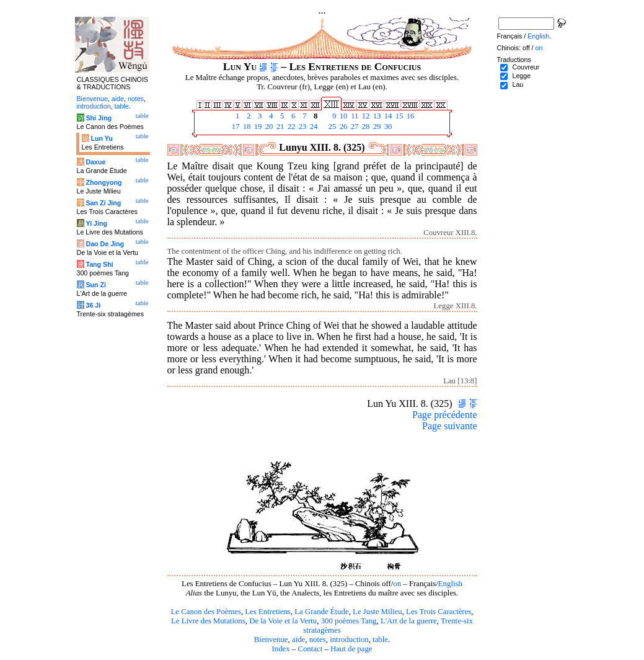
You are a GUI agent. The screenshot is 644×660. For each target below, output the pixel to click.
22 (291, 127)
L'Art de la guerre (409, 621)
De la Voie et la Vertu (283, 621)
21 (280, 127)
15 (399, 116)
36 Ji (93, 305)
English (450, 584)
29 (376, 127)
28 (365, 127)
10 (343, 116)
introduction (349, 640)
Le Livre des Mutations (208, 621)
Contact (310, 649)
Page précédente (444, 415)
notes (318, 640)
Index (280, 649)
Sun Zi (96, 285)
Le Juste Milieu (377, 612)
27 (354, 127)
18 (246, 127)
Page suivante (449, 426)
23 (302, 127)
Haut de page (351, 649)
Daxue (95, 162)
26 (343, 127)
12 (365, 116)
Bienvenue (271, 640)
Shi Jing (98, 118)
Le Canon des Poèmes (206, 612)
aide (298, 640)
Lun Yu (101, 138)
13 (376, 116)
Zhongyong (104, 182)
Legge (521, 76)
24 (313, 127)
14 (387, 116)
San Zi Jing (103, 203)
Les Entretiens (268, 612)
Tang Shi (99, 264)
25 (332, 127)
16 (410, 116)
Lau (518, 84)
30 (387, 127)
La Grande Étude (321, 612)
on (397, 584)
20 (268, 127)
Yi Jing (96, 223)
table (380, 640)
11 (354, 116)
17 (235, 127)
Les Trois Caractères (439, 612)
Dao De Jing (105, 244)
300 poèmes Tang (349, 621)
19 (257, 127)
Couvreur (526, 67)
